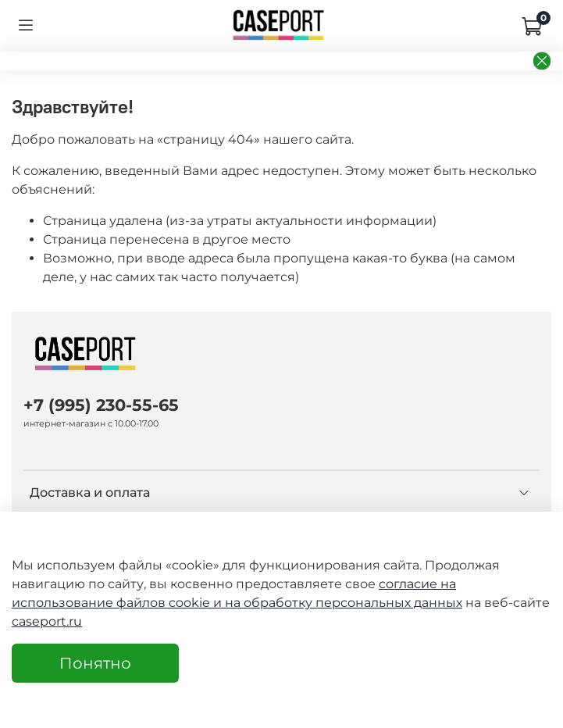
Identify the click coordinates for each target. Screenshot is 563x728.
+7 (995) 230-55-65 (101, 405)
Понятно (95, 663)
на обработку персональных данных (344, 603)
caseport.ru (47, 621)
